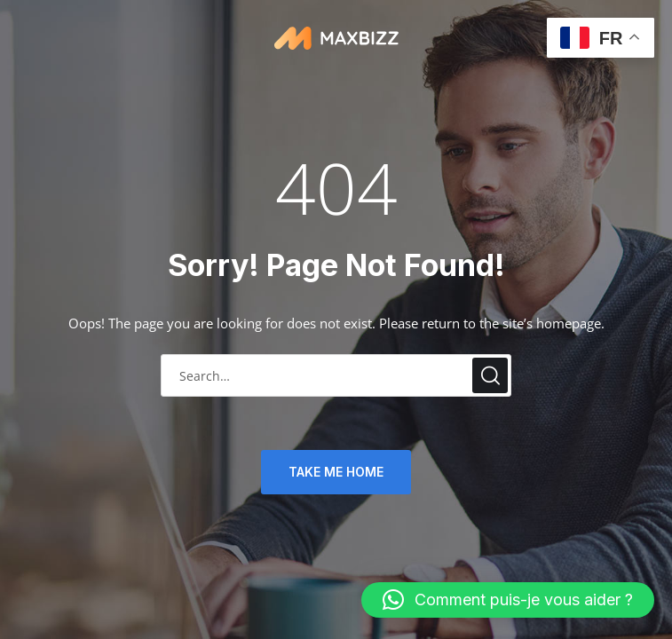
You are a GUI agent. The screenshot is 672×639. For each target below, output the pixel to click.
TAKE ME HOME (336, 472)
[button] (508, 600)
